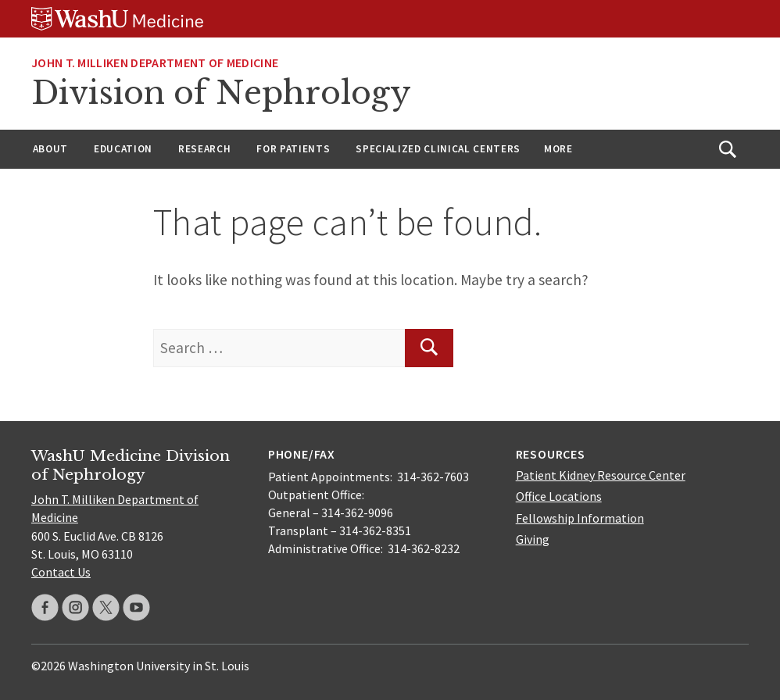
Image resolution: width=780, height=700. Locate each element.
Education (123, 149)
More (558, 149)
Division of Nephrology (221, 93)
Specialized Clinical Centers (438, 149)
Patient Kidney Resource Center (601, 475)
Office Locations (559, 496)
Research (204, 149)
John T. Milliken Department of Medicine (155, 62)
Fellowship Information (580, 518)
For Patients (293, 149)
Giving (533, 539)
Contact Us (61, 572)
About (50, 149)
